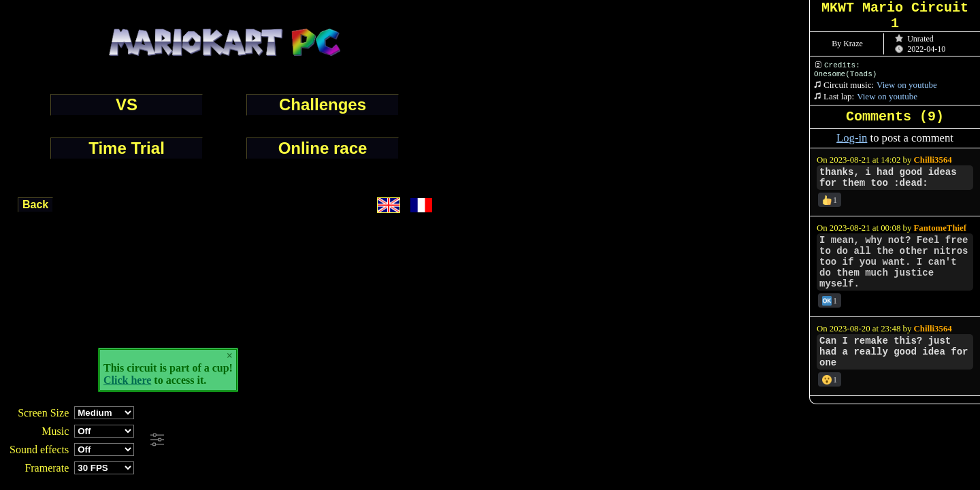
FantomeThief (940, 228)
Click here (127, 380)
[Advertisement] (370, 440)
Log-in (852, 138)
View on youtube (907, 85)
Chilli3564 (933, 160)
